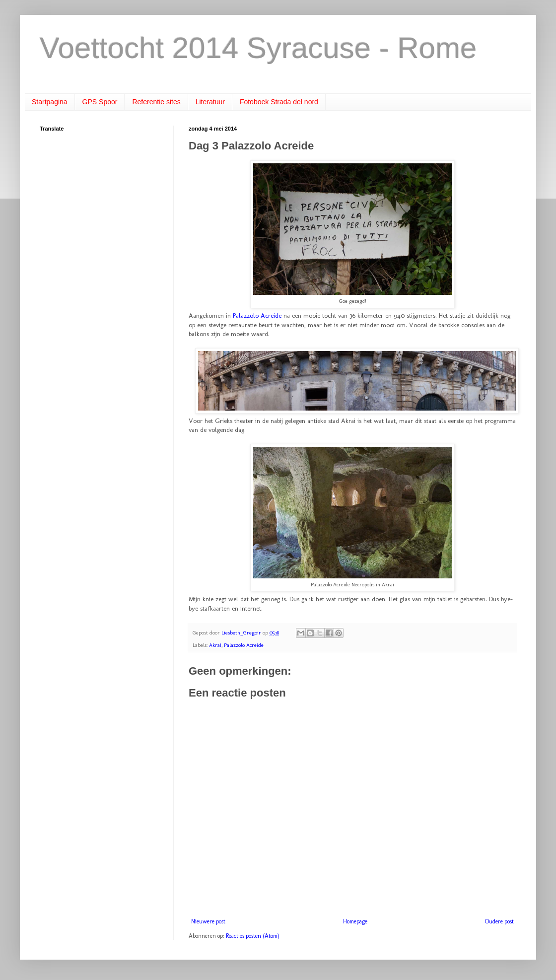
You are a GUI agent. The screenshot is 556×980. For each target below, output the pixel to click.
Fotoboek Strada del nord (279, 102)
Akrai (215, 645)
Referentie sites (156, 102)
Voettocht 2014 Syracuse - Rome (258, 48)
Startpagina (50, 102)
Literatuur (210, 102)
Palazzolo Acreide (257, 315)
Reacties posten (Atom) (253, 936)
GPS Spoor (100, 102)
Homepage (355, 921)
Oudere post (499, 921)
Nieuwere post (208, 921)
